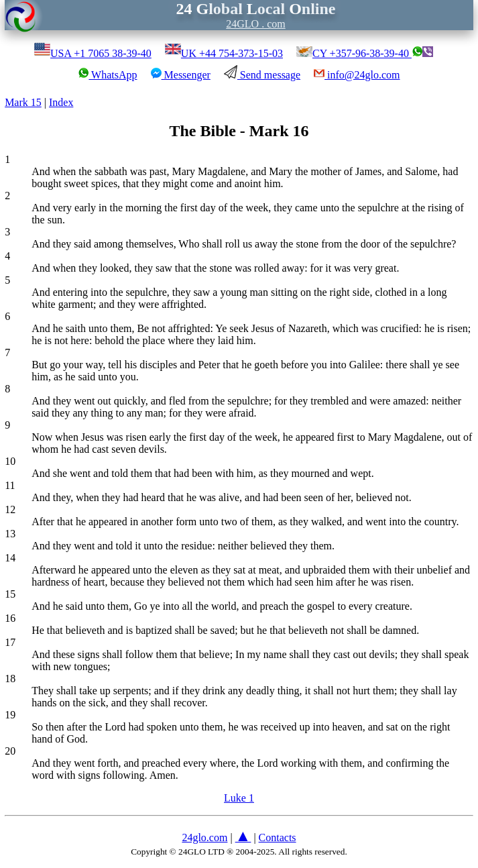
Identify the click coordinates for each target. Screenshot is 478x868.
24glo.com (204, 837)
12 (10, 509)
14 (10, 558)
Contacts (278, 837)
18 (10, 679)
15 (10, 594)
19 (10, 715)
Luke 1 (239, 798)
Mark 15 (23, 102)
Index (61, 102)
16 (10, 618)
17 (10, 642)
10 (10, 461)
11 (10, 485)
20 (10, 751)
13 (10, 534)
